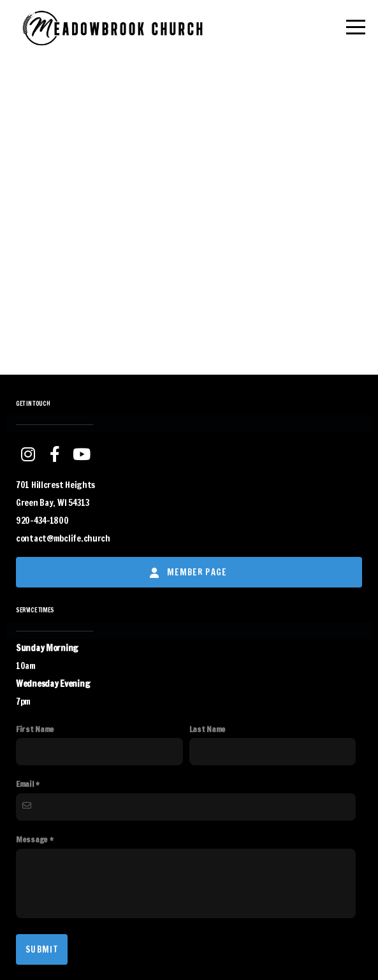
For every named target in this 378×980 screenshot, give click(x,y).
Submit (42, 949)
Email (25, 784)
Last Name (207, 729)
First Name (35, 729)
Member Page (188, 572)
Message (32, 839)
